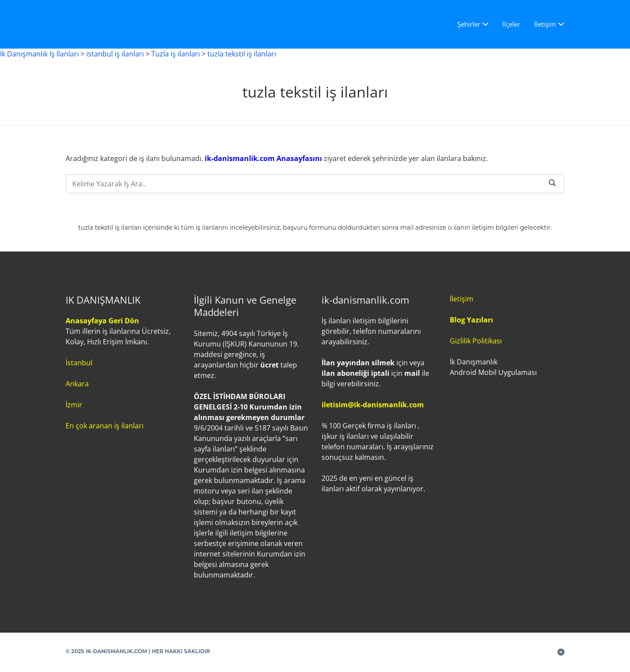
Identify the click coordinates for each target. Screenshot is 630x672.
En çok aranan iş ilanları (105, 426)
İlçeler (511, 24)
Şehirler (469, 24)
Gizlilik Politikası (476, 341)
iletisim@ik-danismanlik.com (373, 405)
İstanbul (79, 363)
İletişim (545, 24)
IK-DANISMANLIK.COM (117, 651)
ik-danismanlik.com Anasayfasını (264, 158)
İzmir (74, 405)
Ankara (77, 384)
